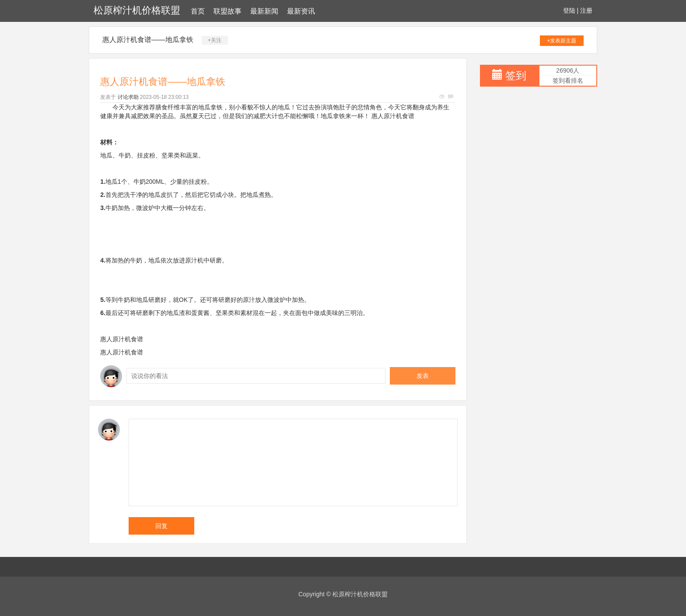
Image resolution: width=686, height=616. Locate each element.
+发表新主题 (562, 41)
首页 (198, 11)
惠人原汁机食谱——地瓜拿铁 (148, 40)
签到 (516, 75)
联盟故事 (227, 11)
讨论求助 (128, 97)
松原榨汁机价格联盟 (137, 10)
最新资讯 (301, 11)
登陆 (569, 10)
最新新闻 (264, 11)
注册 (586, 10)
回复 (161, 526)
